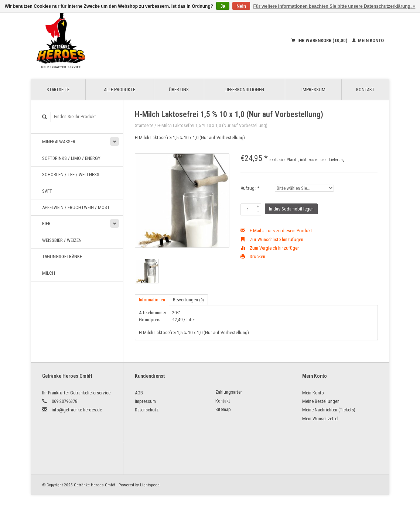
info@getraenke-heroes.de (77, 410)
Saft (47, 191)
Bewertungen (188, 300)
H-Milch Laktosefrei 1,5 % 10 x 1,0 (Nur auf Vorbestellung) (212, 125)
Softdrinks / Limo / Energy (71, 158)
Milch (49, 273)
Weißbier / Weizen (62, 240)
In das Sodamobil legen (291, 209)
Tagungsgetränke (62, 256)
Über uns (179, 90)
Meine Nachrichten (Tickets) (329, 410)
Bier (46, 224)
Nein (241, 6)
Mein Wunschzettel (320, 419)
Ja (223, 6)
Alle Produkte (119, 90)
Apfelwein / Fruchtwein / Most (76, 207)
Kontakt (365, 90)
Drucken (253, 256)
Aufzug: (250, 188)
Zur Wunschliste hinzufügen (272, 239)
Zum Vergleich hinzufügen (270, 248)
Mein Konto (368, 40)
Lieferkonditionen (244, 90)
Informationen (152, 300)
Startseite (58, 90)
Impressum (313, 90)
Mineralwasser (59, 142)
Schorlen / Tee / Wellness (71, 174)
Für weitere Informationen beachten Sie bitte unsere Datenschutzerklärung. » (334, 6)
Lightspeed (150, 485)
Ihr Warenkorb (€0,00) (320, 40)
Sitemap (223, 409)
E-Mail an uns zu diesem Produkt (276, 231)
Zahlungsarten (229, 392)
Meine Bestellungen (321, 401)
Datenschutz (147, 410)
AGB (139, 393)
